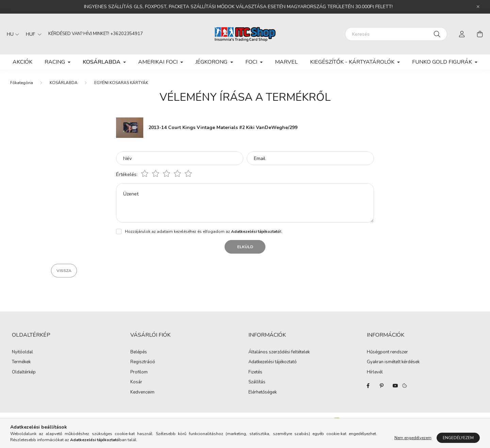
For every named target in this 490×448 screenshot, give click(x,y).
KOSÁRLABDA (64, 83)
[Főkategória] (22, 83)
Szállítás (257, 382)
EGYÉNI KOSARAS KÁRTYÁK (121, 83)
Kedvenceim (142, 393)
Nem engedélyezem (413, 438)
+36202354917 (127, 34)
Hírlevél (375, 372)
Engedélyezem (458, 438)
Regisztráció (143, 362)
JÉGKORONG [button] (212, 62)
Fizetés (255, 372)
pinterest (382, 386)
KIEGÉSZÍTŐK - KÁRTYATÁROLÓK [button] (353, 62)
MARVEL (286, 62)
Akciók (22, 62)
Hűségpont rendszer (387, 352)
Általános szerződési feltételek (279, 352)
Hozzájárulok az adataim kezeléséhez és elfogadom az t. (204, 231)
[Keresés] (396, 34)
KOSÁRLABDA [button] (102, 62)
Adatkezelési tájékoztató (273, 362)
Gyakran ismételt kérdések (393, 362)
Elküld (245, 247)
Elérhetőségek (263, 393)
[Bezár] (478, 7)
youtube (395, 386)
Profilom (139, 372)
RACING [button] (55, 62)
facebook (368, 386)
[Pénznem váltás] (32, 34)
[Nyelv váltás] (11, 34)
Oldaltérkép (24, 372)
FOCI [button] (252, 62)
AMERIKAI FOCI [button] (159, 62)
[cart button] (480, 34)
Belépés (139, 352)
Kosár (136, 382)
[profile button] (462, 34)
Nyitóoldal (22, 352)
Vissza (64, 271)
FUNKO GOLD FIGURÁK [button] (443, 62)
